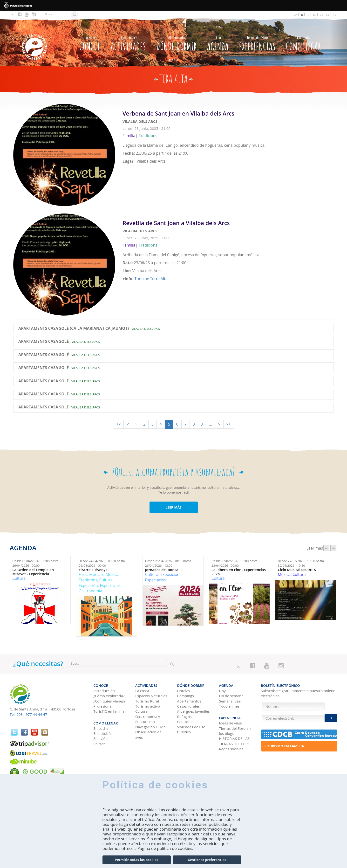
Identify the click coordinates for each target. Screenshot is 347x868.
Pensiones (186, 722)
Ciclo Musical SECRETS (297, 570)
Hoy (222, 691)
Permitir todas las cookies (136, 860)
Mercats (96, 574)
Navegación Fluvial (151, 727)
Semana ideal (230, 701)
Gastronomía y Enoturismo (148, 719)
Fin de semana (231, 696)
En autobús (103, 733)
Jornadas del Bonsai (162, 570)
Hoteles (184, 691)
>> (229, 424)
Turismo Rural (147, 701)
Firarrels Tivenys (93, 570)
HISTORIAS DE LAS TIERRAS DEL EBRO (235, 741)
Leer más (228, 139)
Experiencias (257, 42)
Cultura (19, 578)
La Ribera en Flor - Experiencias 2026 (239, 572)
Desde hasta (35, 563)
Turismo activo (148, 706)
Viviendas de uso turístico (191, 729)
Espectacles (110, 586)
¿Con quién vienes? (109, 701)
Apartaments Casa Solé (44, 342)
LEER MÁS (173, 507)
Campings (186, 696)
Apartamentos (189, 701)
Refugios (184, 716)
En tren (99, 744)
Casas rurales (188, 706)
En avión (100, 738)
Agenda (218, 42)
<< (118, 424)
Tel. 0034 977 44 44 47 (28, 714)
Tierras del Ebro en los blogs (235, 731)
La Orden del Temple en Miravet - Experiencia (33, 572)
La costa (142, 691)
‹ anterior (326, 548)
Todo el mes (229, 706)
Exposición (88, 586)
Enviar (331, 718)
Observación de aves (148, 734)
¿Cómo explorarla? (109, 696)
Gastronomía (90, 591)
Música (112, 574)
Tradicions (88, 580)
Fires (83, 574)
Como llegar (303, 42)
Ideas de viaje (230, 723)
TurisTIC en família (109, 711)
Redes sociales (231, 749)
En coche (101, 728)
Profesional (103, 706)
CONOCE (90, 42)
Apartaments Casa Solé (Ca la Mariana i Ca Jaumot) (74, 329)
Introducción (104, 691)
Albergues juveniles (194, 711)
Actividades (128, 42)
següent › (333, 548)
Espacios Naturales (151, 696)
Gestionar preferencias (207, 860)
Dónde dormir (176, 42)
